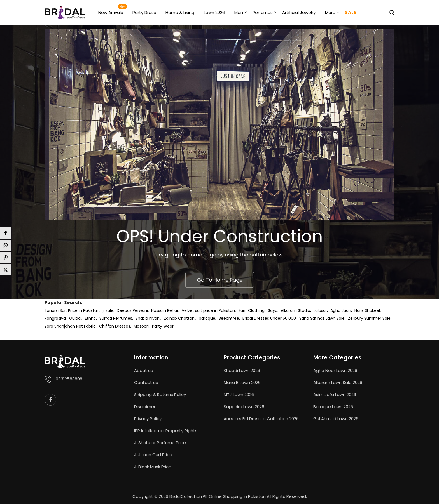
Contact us (146, 382)
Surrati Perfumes (116, 318)
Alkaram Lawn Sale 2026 (338, 382)
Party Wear (163, 326)
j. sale (108, 310)
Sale (351, 12)
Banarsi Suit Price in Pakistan (72, 310)
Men (239, 12)
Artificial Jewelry (299, 12)
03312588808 (69, 379)
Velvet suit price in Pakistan (208, 310)
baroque (207, 318)
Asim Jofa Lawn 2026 (335, 395)
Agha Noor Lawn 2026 (335, 370)
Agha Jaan (341, 310)
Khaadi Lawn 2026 (242, 370)
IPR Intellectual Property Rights (166, 431)
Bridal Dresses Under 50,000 (269, 318)
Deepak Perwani (132, 310)
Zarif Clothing (251, 310)
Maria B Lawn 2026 (242, 382)
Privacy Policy (148, 419)
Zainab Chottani (180, 318)
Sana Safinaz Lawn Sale (322, 318)
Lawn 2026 (214, 12)
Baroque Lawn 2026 (333, 407)
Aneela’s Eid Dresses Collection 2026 (261, 419)
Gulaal (75, 318)
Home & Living (180, 12)
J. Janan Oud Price (153, 455)
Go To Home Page (220, 280)
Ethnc (90, 318)
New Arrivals (111, 12)
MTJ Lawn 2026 (239, 395)
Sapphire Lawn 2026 (244, 407)
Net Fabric (86, 326)
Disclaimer (145, 407)
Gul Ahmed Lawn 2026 (336, 419)
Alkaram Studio (296, 310)
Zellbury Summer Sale (369, 318)
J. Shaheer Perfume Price (160, 443)
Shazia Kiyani (148, 318)
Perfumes (263, 12)
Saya (273, 310)
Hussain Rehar (165, 310)
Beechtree (229, 318)
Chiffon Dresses (115, 326)
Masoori (141, 326)
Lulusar (320, 310)
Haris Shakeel (367, 310)
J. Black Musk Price (153, 467)
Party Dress (144, 12)
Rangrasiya (55, 318)
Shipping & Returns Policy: (160, 395)
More (330, 12)
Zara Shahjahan (60, 326)
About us (143, 370)
